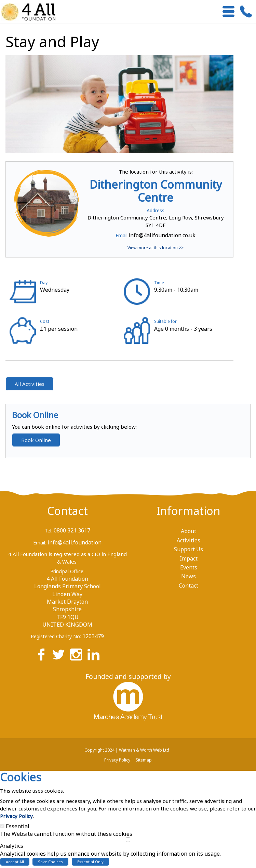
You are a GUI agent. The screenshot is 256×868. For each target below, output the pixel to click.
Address (156, 210)
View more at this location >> (156, 248)
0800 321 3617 (72, 530)
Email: (122, 235)
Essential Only (90, 862)
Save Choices (50, 862)
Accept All (15, 862)
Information (188, 511)
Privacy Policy (16, 816)
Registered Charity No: (56, 636)
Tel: (49, 531)
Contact (68, 511)
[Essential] (2, 826)
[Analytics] (128, 840)
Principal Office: (67, 571)
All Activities (30, 384)
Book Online (36, 440)
